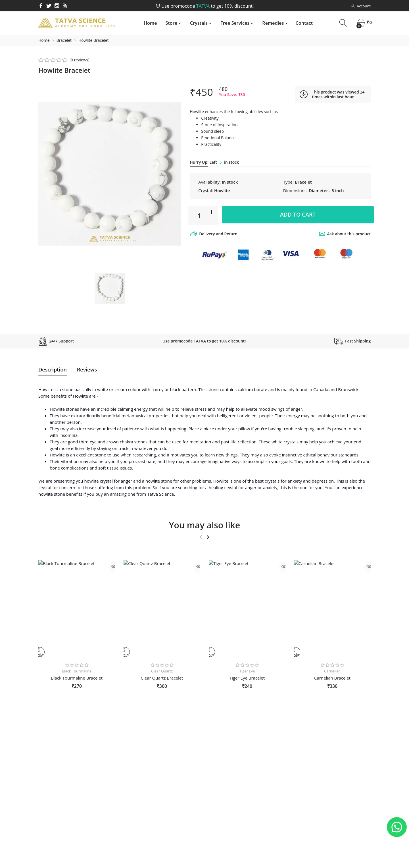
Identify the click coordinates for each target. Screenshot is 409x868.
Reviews (87, 369)
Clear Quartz (162, 671)
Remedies (273, 23)
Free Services (235, 23)
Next (208, 537)
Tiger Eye (247, 671)
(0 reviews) (79, 60)
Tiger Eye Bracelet (247, 678)
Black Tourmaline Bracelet (77, 678)
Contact (304, 23)
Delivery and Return (218, 234)
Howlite (222, 190)
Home (150, 23)
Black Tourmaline (77, 671)
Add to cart (298, 215)
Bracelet (64, 40)
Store (171, 23)
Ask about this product (349, 234)
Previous (201, 537)
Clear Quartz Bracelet (162, 678)
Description (53, 369)
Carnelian (332, 671)
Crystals (199, 23)
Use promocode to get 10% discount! (204, 6)
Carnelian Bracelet (332, 678)
